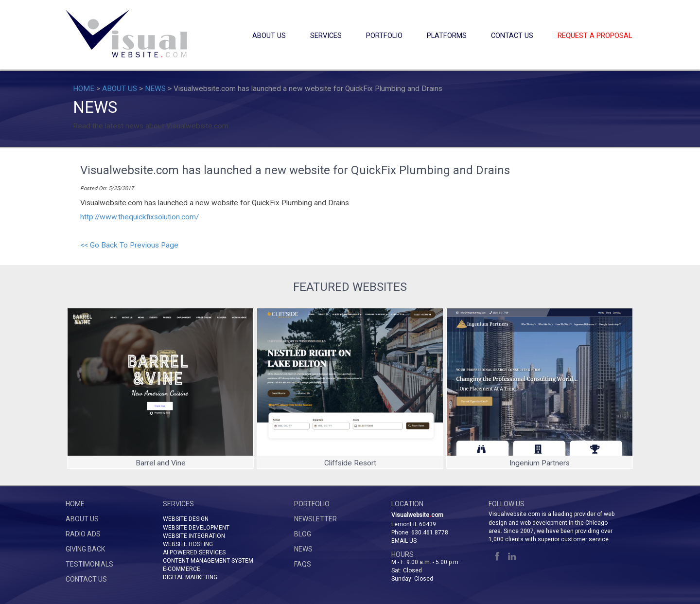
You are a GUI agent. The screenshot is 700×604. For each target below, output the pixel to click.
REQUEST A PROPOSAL (595, 36)
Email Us (404, 541)
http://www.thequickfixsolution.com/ (140, 217)
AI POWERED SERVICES (194, 552)
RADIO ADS (83, 534)
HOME (84, 89)
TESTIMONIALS (89, 564)
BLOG (303, 534)
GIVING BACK (85, 549)
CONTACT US (512, 36)
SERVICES (326, 36)
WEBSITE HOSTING (188, 544)
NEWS (155, 89)
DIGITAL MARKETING (190, 577)
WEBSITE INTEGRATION (194, 536)
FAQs (303, 564)
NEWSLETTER (315, 519)
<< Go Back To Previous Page (129, 245)
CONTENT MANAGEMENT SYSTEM (208, 561)
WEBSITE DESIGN (186, 519)
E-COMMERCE (182, 569)
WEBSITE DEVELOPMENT (196, 528)
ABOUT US (269, 36)
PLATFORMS (447, 36)
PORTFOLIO (384, 36)
